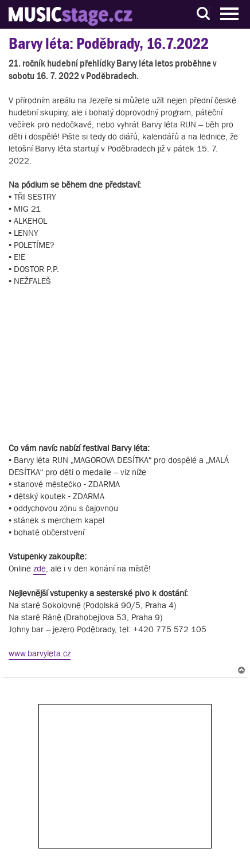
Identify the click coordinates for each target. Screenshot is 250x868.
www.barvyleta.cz (40, 653)
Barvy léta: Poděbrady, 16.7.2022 (109, 43)
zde (40, 568)
